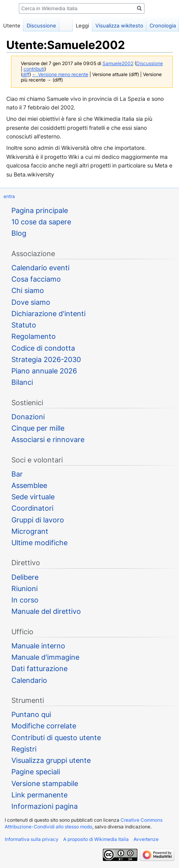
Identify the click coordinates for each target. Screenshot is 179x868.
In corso (25, 600)
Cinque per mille (38, 428)
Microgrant (30, 531)
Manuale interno (38, 646)
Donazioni (28, 417)
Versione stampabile (45, 783)
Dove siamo (31, 302)
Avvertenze (146, 839)
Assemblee (29, 485)
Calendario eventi (40, 268)
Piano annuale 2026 (44, 371)
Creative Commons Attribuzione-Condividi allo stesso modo (84, 823)
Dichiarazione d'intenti (48, 314)
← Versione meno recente (60, 75)
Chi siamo (28, 290)
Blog (19, 233)
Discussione (150, 64)
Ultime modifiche (39, 543)
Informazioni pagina (45, 806)
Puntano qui (31, 714)
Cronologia (163, 25)
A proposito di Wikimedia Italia (96, 839)
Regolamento (34, 336)
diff (26, 75)
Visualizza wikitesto (119, 25)
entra (9, 196)
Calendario (29, 680)
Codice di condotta (43, 348)
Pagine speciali (36, 772)
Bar (17, 474)
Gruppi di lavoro (38, 520)
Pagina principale (40, 210)
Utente (12, 25)
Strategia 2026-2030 (46, 359)
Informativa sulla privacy (32, 839)
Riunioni (25, 589)
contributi (34, 69)
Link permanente (39, 795)
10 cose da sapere (41, 222)
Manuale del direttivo (46, 611)
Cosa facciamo (36, 279)
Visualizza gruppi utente (51, 760)
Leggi (82, 25)
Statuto (24, 325)
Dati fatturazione (39, 669)
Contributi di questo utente (56, 738)
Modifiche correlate (44, 726)
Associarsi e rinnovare (48, 439)
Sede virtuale (33, 497)
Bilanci (22, 382)
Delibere (25, 577)
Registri (24, 749)
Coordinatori (32, 508)
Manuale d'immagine (45, 657)
